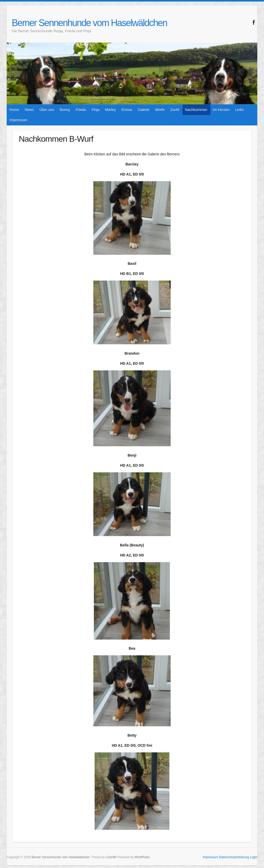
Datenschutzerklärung (234, 857)
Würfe (160, 110)
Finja (95, 110)
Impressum (18, 120)
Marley (111, 110)
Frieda (81, 110)
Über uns (47, 110)
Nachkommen (196, 110)
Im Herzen (221, 110)
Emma (127, 110)
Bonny (65, 110)
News (29, 110)
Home (14, 110)
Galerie (143, 110)
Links (239, 110)
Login (254, 857)
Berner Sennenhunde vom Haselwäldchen (89, 23)
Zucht (175, 110)
